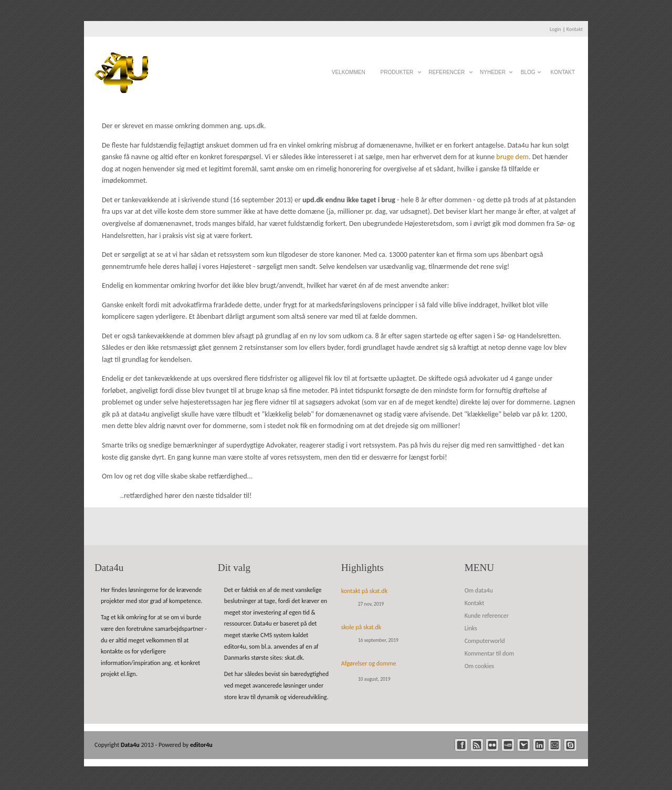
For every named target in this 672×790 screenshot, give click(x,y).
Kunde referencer (487, 616)
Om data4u (479, 590)
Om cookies (480, 666)
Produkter (397, 75)
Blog (528, 75)
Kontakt (575, 29)
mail (555, 745)
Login (555, 29)
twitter (524, 745)
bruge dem (512, 157)
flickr (492, 745)
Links (471, 628)
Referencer (447, 75)
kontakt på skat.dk (364, 591)
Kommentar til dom (489, 653)
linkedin (539, 745)
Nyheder (493, 75)
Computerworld (485, 641)
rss (477, 745)
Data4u (131, 745)
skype (570, 745)
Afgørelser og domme (369, 663)
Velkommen (349, 72)
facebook (461, 745)
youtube (508, 745)
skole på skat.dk (361, 627)
